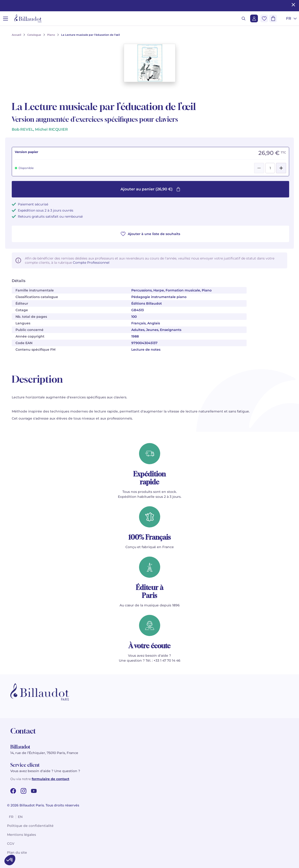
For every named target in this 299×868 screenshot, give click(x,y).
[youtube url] (34, 791)
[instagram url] (23, 791)
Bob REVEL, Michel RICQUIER (40, 129)
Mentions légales (21, 835)
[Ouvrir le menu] (6, 18)
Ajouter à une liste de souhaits (150, 234)
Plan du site (17, 852)
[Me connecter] (254, 18)
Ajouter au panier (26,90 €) (150, 189)
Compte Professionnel (91, 263)
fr (11, 817)
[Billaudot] (28, 18)
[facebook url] (13, 791)
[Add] (281, 168)
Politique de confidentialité (30, 826)
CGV (11, 844)
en (20, 817)
